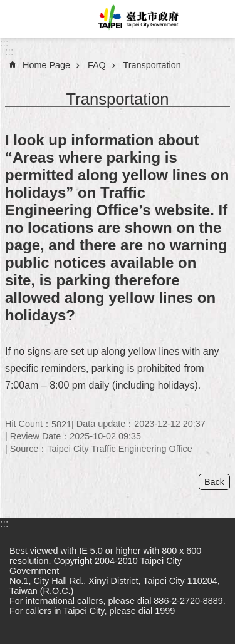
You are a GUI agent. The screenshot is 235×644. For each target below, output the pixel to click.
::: (4, 43)
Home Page (46, 65)
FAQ (97, 65)
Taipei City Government (136, 19)
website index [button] (19, 19)
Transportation (152, 65)
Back (214, 482)
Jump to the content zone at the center (7, 7)
